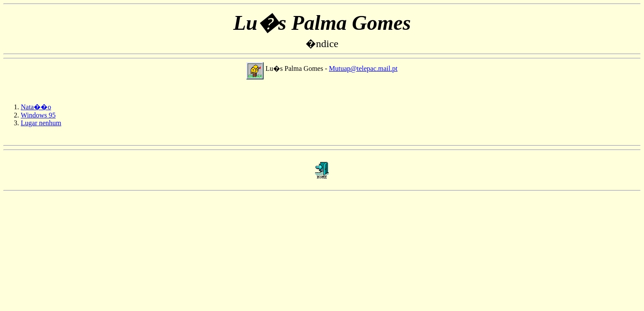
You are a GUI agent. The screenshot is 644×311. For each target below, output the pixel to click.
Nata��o (36, 107)
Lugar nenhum (41, 123)
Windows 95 (38, 115)
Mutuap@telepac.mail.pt (363, 68)
